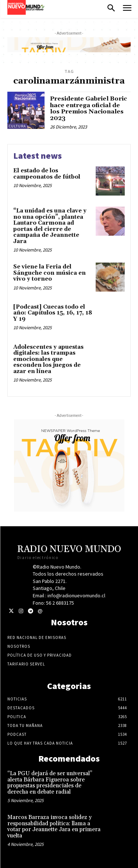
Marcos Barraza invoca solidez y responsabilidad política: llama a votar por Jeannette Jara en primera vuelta (54, 827)
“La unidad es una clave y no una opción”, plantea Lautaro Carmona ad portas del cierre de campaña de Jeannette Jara (50, 226)
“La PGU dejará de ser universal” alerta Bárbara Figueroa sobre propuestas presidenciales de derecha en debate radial (50, 783)
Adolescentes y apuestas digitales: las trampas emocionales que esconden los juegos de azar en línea (48, 359)
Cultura (17, 126)
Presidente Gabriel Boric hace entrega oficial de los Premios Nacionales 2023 (89, 108)
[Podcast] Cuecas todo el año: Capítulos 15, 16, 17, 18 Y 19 (53, 313)
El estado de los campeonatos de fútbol (47, 174)
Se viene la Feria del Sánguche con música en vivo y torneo (49, 273)
